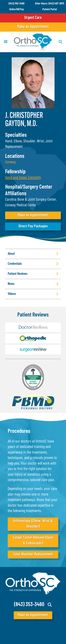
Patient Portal (50, 9)
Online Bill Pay (17, 9)
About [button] (11, 254)
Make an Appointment (33, 27)
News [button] (11, 284)
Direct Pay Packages (33, 226)
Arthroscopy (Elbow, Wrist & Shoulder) (33, 524)
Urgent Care (33, 18)
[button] (23, 178)
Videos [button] (12, 294)
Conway (10, 162)
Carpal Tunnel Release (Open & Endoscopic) (33, 541)
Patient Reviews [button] (18, 274)
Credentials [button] (15, 264)
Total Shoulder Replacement (33, 554)
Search (50, 605)
